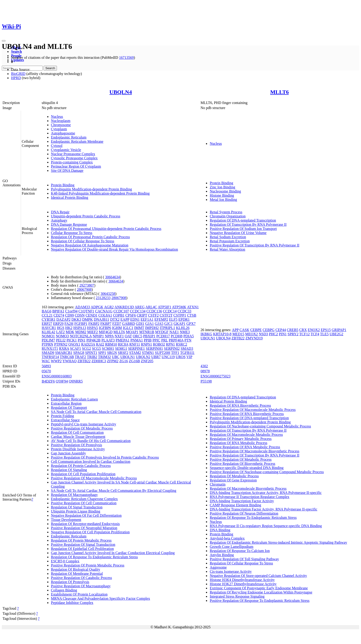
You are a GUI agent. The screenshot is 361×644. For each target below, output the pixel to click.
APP (235, 330)
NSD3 (263, 334)
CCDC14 (170, 311)
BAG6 (47, 311)
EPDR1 (184, 319)
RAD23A (88, 344)
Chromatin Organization (228, 216)
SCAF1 (76, 349)
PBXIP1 (149, 336)
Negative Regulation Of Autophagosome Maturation (90, 245)
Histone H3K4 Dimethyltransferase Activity (242, 580)
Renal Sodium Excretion (228, 237)
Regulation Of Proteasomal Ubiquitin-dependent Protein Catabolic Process (106, 229)
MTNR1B (147, 332)
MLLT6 (279, 92)
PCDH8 (177, 336)
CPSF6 (131, 315)
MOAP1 (132, 332)
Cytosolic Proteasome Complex (74, 158)
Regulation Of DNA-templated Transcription (243, 220)
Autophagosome (63, 133)
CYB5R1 (49, 319)
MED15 (238, 334)
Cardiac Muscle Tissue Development (78, 437)
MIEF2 (92, 332)
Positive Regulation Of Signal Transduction (83, 545)
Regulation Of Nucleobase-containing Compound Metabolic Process (260, 426)
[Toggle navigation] (4, 41)
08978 (205, 371)
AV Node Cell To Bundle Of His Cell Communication (91, 441)
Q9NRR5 (76, 381)
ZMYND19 (254, 338)
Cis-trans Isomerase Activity (231, 571)
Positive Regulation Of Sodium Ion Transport (243, 229)
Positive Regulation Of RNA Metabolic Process (245, 447)
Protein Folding (62, 416)
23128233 (103, 298)
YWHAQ (69, 361)
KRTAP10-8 (222, 334)
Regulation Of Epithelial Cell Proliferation (82, 549)
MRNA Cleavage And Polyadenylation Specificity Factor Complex (100, 598)
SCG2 (87, 349)
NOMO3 (62, 336)
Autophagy (59, 220)
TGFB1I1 (187, 353)
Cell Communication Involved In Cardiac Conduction (91, 461)
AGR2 (109, 307)
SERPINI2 (172, 349)
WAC (46, 361)
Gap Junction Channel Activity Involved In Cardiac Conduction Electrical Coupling (113, 553)
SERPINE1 (136, 349)
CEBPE (256, 330)
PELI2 (61, 340)
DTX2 (115, 319)
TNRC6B (67, 357)
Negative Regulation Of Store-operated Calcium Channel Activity (258, 576)
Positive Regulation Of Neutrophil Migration (84, 528)
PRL (165, 340)
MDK (70, 332)
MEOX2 (251, 334)
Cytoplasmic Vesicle (66, 150)
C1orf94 (71, 311)
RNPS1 (147, 344)
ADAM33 (83, 307)
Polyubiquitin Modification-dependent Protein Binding (91, 189)
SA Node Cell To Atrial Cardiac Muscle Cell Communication (96, 412)
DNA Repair (60, 212)
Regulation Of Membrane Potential (77, 574)
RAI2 (100, 344)
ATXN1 (193, 307)
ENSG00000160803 (57, 376)
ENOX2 (314, 330)
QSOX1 (74, 344)
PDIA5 (189, 336)
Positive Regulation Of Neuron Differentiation (244, 513)
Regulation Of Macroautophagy (74, 495)
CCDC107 (121, 311)
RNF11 (135, 344)
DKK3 (76, 319)
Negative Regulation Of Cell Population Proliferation (90, 532)
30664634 (112, 277)
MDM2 (81, 332)
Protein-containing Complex (72, 162)
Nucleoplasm (61, 121)
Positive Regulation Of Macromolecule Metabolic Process (94, 478)
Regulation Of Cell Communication (77, 432)
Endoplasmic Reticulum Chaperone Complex (84, 499)
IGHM (117, 328)
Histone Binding (222, 195)
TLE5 (324, 334)
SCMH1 (108, 349)
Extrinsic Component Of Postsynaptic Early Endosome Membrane (259, 588)
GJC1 (168, 324)
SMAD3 (187, 349)
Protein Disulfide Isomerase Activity (78, 449)
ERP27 (47, 324)
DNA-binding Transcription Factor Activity (242, 501)
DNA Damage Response (69, 224)
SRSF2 (123, 353)
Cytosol (57, 146)
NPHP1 (98, 336)
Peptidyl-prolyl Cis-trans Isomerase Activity (84, 424)
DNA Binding (220, 530)
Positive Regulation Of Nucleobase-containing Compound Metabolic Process (267, 472)
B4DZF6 (48, 381)
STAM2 (135, 353)
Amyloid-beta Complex (227, 538)
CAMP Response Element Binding (235, 505)
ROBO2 (159, 344)
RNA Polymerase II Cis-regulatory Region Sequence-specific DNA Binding (266, 526)
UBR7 (156, 357)
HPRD (16, 78)
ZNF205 (147, 361)
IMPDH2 (152, 328)
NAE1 (174, 332)
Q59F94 (62, 381)
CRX (303, 330)
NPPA (109, 336)
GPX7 (191, 324)
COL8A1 (105, 315)
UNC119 (168, 357)
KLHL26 (183, 328)
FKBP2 (94, 324)
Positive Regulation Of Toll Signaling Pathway (244, 559)
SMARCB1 (64, 353)
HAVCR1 (49, 328)
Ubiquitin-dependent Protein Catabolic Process (86, 216)
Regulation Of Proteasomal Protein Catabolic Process (90, 237)
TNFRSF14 (50, 357)
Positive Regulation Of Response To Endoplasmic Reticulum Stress (260, 601)
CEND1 (91, 315)
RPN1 (170, 344)
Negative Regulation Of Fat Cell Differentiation (86, 515)
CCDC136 (154, 311)
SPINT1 (91, 353)
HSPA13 (80, 328)
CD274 (59, 315)
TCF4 (315, 334)
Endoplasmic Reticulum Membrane (77, 141)
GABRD (129, 324)
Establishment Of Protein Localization (79, 594)
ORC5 (137, 336)
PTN (188, 340)
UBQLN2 (143, 357)
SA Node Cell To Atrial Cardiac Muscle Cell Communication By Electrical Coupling (114, 491)
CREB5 (293, 330)
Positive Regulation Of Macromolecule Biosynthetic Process (254, 451)
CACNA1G (104, 311)
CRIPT (142, 315)
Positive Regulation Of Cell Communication (84, 503)
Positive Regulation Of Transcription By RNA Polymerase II (254, 245)
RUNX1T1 (50, 349)
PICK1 (72, 340)
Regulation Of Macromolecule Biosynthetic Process (248, 488)
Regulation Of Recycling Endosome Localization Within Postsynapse (261, 592)
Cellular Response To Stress (72, 233)
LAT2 (60, 332)
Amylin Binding (222, 555)
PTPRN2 (61, 344)
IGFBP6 (105, 328)
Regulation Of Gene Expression (233, 480)
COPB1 (119, 315)
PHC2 (273, 334)
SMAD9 (48, 353)
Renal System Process (226, 212)
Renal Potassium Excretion (230, 241)
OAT (128, 336)
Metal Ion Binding (223, 200)
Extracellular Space (65, 420)
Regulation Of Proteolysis (70, 582)
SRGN (112, 353)
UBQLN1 (128, 357)
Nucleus (57, 117)
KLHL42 (48, 332)
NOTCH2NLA (81, 336)
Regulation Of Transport (69, 408)
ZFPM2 (113, 361)
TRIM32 (104, 357)
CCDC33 (185, 311)
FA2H (69, 324)
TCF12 (304, 334)
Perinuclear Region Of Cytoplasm (76, 166)
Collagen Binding (64, 590)
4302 (204, 366)
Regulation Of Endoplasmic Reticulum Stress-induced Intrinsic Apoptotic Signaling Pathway (278, 542)
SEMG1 (121, 349)
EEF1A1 (147, 319)
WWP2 (56, 361)
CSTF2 (153, 315)
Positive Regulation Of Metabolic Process (82, 428)
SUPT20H (163, 353)
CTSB (192, 315)
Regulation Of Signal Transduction (77, 507)
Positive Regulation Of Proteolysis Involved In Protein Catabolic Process (105, 457)
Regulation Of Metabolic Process (234, 476)
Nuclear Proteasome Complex (73, 154)
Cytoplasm (59, 129)
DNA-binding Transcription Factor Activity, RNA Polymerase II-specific (263, 509)
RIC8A (123, 344)
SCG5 (96, 349)
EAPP (125, 319)
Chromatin (217, 484)
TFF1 (175, 353)
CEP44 (281, 330)
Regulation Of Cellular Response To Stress (83, 241)
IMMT (139, 328)
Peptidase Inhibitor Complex (72, 603)
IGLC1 (128, 328)
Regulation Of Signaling (69, 470)
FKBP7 (106, 324)
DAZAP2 (63, 319)
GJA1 (149, 324)
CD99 (69, 315)
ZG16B (134, 361)
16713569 (126, 58)
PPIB (148, 340)
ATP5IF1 (165, 307)
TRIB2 (92, 357)
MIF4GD (106, 332)
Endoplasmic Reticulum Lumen (74, 399)
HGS (61, 328)
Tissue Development (66, 520)
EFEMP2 (161, 319)
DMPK (88, 319)
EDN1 (135, 319)
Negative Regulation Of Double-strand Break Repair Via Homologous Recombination (114, 249)
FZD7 (117, 324)
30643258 (108, 294)
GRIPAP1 (339, 330)
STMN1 (148, 353)
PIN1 (82, 340)
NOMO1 (48, 336)
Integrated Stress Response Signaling (237, 596)
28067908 (84, 289)
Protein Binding (63, 185)
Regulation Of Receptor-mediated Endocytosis (85, 524)
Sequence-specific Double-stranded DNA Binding (247, 468)
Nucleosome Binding (225, 191)
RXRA (64, 349)
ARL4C (151, 307)
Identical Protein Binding (70, 197)
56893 (46, 366)
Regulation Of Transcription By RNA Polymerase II (248, 224)
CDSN (80, 315)
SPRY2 (293, 334)
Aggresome (218, 567)
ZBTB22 (84, 361)
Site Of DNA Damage (67, 171)
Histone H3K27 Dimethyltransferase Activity (243, 584)
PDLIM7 (48, 340)
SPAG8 (79, 353)
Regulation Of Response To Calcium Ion (240, 551)
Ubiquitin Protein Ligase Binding (76, 511)
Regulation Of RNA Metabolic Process (238, 443)
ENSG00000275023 (215, 376)
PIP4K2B (93, 340)
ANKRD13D (124, 307)
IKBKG (206, 334)
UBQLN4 (121, 92)
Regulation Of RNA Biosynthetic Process (240, 405)
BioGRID (18, 74)
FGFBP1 (81, 324)
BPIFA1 (58, 311)
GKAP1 (179, 324)
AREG (140, 307)
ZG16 (124, 361)
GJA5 (159, 324)
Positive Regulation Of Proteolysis (76, 445)
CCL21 (47, 315)
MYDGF (162, 332)
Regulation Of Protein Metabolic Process (81, 540)
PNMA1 (137, 340)
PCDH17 (163, 336)
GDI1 (140, 324)
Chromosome (61, 125)
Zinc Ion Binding (222, 187)
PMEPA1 (123, 340)
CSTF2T (166, 315)
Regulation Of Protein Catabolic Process (81, 466)
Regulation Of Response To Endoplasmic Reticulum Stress (94, 557)
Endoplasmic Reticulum (69, 137)
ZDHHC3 (99, 361)
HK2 (69, 328)
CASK (245, 330)
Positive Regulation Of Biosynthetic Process (242, 464)
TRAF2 (81, 357)
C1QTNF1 (86, 311)
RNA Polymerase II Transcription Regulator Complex (249, 497)
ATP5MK (179, 307)
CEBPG (269, 330)
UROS (181, 357)
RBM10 (111, 344)
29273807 (87, 285)
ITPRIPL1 (167, 328)
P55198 (206, 381)
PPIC (156, 340)
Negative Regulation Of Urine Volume (238, 233)
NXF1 (119, 336)
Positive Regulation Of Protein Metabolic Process (88, 565)
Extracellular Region (66, 403)
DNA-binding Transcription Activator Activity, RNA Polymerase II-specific (266, 493)
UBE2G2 (337, 334)
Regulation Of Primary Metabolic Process (241, 439)
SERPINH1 (154, 349)
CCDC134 (138, 311)
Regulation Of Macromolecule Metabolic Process (246, 435)
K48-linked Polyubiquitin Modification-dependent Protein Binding (100, 193)
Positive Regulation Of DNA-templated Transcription (249, 418)
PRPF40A (176, 340)
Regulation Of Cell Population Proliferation (83, 474)
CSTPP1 (180, 315)
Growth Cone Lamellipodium (231, 547)
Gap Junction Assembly (68, 453)
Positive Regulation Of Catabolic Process (81, 578)
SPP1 (102, 353)
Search (16, 52)
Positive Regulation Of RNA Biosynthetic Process (247, 414)
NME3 (185, 332)
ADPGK (97, 307)
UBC (116, 357)
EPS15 (326, 330)
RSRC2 (181, 344)
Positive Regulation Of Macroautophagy (81, 586)
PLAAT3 (108, 340)
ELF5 (173, 319)
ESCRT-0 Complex (65, 561)
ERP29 (58, 324)
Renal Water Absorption (227, 249)
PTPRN (47, 344)
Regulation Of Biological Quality (76, 569)
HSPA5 (92, 328)
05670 (46, 371)
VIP (189, 357)
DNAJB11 (101, 319)
